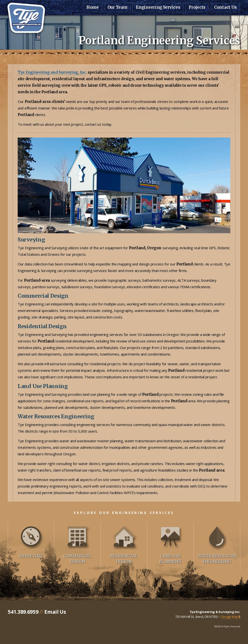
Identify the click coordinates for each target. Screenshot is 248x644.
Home (93, 7)
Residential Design (124, 559)
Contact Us (225, 7)
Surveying (31, 556)
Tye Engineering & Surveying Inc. (215, 612)
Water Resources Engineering (217, 559)
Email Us (55, 612)
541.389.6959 (23, 612)
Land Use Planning (170, 559)
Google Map (231, 617)
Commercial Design (77, 559)
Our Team (117, 7)
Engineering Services (158, 7)
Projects (197, 7)
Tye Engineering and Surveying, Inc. (52, 72)
